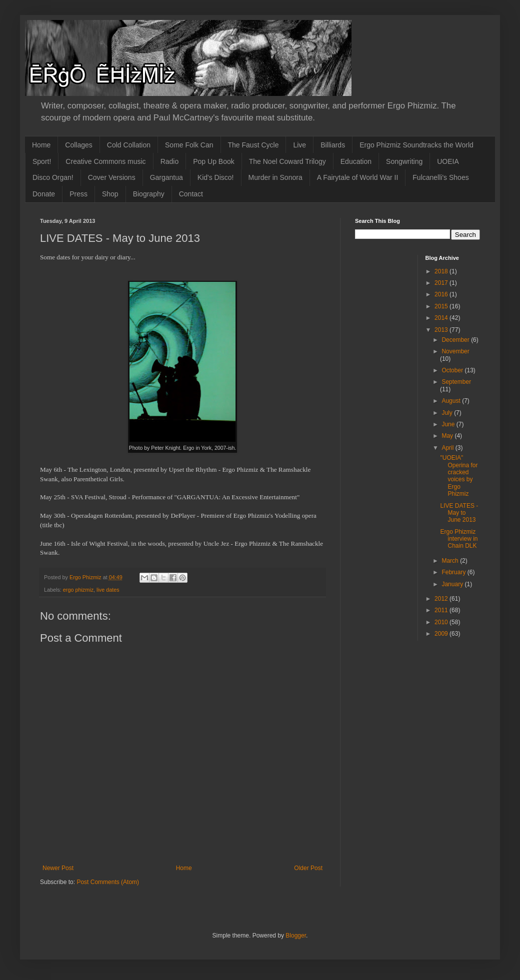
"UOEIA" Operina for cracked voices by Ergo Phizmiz (459, 476)
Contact (191, 194)
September (456, 382)
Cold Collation (129, 145)
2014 (442, 318)
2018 (442, 271)
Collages (78, 145)
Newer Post (58, 868)
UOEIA (448, 161)
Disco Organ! (53, 177)
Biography (149, 194)
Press (78, 194)
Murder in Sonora (275, 177)
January (453, 584)
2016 (442, 294)
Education (356, 161)
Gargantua (166, 177)
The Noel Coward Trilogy (287, 161)
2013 (442, 330)
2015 (442, 306)
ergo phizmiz (78, 590)
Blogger (296, 936)
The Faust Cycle (253, 145)
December (456, 340)
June (449, 424)
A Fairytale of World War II (358, 177)
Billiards (333, 145)
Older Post (308, 868)
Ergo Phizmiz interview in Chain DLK (459, 539)
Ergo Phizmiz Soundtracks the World (416, 145)
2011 (442, 610)
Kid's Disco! (216, 177)
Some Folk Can (189, 145)
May (448, 436)
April (448, 448)
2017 (442, 283)
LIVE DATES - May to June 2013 (459, 513)
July (448, 413)
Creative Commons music (105, 161)
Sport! (42, 161)
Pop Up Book (214, 161)
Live (299, 145)
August (452, 401)
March (451, 561)
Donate (44, 194)
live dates (108, 590)
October (453, 370)
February (454, 572)
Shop (110, 194)
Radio (170, 161)
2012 (442, 599)
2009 (442, 634)
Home (41, 145)
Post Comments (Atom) (108, 882)
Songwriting (404, 161)
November (455, 351)
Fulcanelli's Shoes (440, 177)
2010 (442, 622)
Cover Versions (112, 177)
